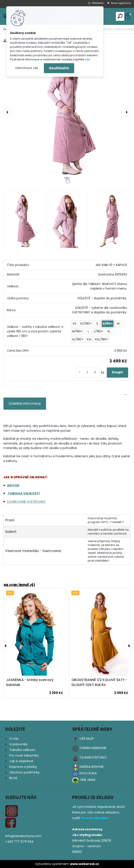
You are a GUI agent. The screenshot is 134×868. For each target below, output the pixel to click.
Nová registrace (121, 3)
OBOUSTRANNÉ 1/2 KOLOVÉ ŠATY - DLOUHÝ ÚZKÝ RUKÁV (99, 682)
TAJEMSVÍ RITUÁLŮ (93, 757)
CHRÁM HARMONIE (93, 748)
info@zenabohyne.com (23, 836)
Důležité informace (25, 403)
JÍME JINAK (88, 780)
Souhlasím (59, 68)
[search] (120, 16)
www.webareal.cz (85, 864)
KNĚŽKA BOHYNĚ (92, 767)
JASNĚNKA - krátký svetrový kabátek (30, 682)
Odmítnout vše (27, 68)
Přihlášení (98, 3)
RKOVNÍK (20, 502)
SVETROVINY (36, 502)
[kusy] (87, 373)
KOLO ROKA (88, 773)
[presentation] (8, 112)
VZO (10, 502)
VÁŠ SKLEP (87, 739)
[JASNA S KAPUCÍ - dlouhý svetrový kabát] (67, 112)
